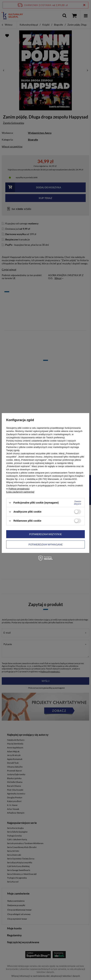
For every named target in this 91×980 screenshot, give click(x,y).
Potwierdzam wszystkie (45, 534)
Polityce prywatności (19, 489)
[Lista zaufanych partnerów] (20, 492)
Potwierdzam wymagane (46, 544)
